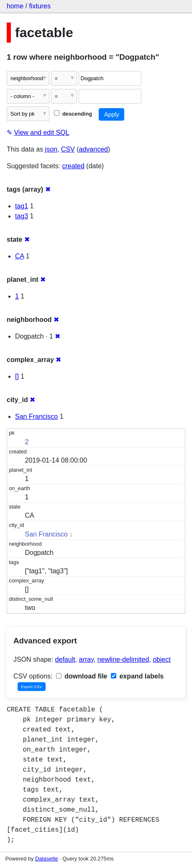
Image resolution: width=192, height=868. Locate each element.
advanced (93, 149)
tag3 (22, 216)
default (65, 659)
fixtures (40, 6)
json (51, 149)
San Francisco (36, 416)
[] (17, 376)
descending (73, 114)
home (15, 6)
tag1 (22, 206)
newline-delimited (123, 659)
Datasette (47, 859)
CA (19, 256)
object (162, 659)
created (73, 166)
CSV (68, 149)
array (86, 659)
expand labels (137, 676)
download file (82, 676)
